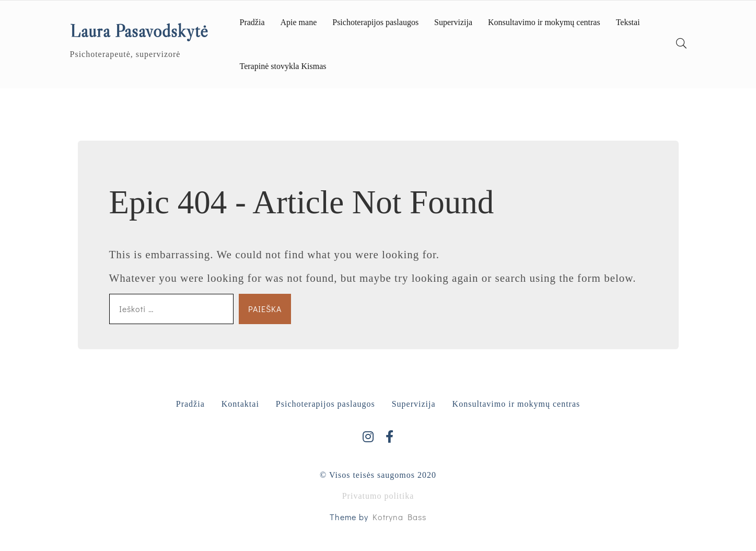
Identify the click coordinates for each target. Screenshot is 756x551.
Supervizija (453, 22)
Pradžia (252, 22)
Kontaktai (240, 404)
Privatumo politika (378, 496)
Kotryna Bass (399, 517)
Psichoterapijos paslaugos (375, 22)
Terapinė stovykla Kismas (283, 66)
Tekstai (628, 22)
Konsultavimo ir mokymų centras (544, 22)
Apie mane (298, 22)
